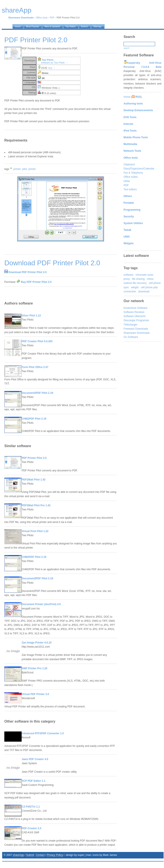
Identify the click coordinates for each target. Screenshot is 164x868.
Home (127, 97)
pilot (25, 169)
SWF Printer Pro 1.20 (35, 668)
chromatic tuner (144, 275)
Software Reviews (134, 312)
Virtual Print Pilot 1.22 (35, 531)
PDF (52, 18)
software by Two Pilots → (54, 63)
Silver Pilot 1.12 (31, 316)
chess (150, 279)
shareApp (18, 855)
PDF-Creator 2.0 (31, 828)
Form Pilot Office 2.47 (35, 367)
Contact (40, 855)
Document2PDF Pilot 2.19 (37, 393)
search (126, 48)
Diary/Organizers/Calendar (139, 169)
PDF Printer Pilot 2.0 (34, 458)
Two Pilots (48, 60)
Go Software (131, 337)
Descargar (129, 320)
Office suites (131, 177)
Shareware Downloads (137, 333)
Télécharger (130, 325)
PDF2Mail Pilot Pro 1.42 (36, 505)
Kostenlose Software (135, 308)
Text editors (130, 189)
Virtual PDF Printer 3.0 (35, 694)
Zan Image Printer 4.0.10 (37, 643)
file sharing (138, 279)
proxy (127, 279)
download (144, 292)
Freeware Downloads (136, 329)
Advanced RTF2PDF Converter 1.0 (43, 733)
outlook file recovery (135, 283)
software (128, 275)
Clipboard (129, 164)
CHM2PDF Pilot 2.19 (34, 419)
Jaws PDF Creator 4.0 (35, 759)
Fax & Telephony (133, 173)
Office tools (42, 18)
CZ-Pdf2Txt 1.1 (31, 807)
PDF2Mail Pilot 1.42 (34, 480)
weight (135, 287)
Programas (143, 320)
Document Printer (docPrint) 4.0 (41, 604)
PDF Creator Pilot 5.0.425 (37, 341)
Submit (30, 855)
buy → (52, 68)
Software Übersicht (134, 316)
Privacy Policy (55, 855)
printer (17, 169)
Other (127, 181)
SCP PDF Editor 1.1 (34, 781)
